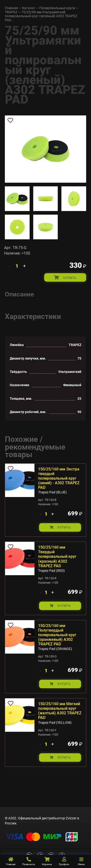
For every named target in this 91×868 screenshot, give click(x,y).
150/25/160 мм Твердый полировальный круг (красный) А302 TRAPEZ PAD (57, 557)
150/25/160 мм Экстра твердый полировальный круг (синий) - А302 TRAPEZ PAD (59, 478)
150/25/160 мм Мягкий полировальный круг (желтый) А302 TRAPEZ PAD (60, 711)
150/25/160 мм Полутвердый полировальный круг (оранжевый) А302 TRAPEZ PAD (57, 635)
